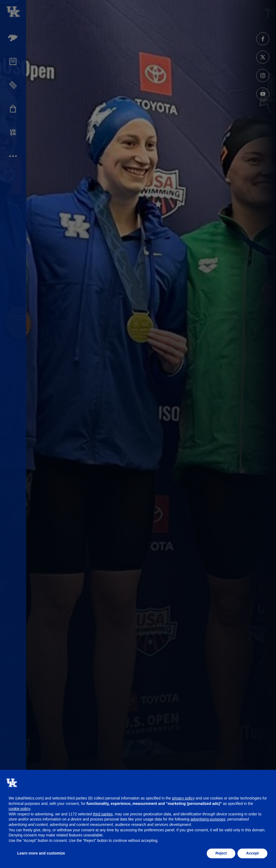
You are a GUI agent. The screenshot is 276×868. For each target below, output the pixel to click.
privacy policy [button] (183, 798)
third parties (103, 814)
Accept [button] (252, 853)
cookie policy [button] (19, 809)
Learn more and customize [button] (41, 853)
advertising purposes (208, 819)
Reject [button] (221, 853)
